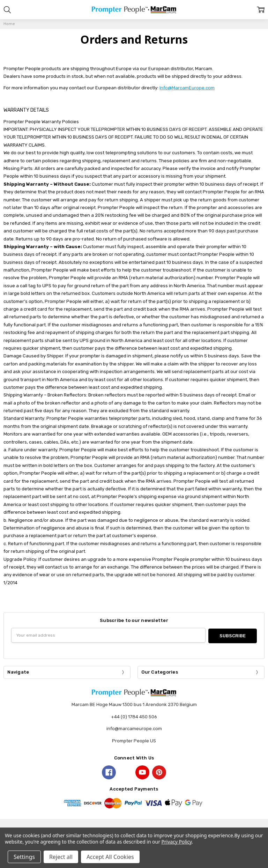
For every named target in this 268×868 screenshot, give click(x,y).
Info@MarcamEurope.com (187, 88)
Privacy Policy (176, 842)
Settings (24, 857)
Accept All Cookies (110, 857)
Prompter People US (134, 740)
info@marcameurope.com (134, 728)
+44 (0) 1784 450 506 (134, 716)
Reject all (61, 857)
